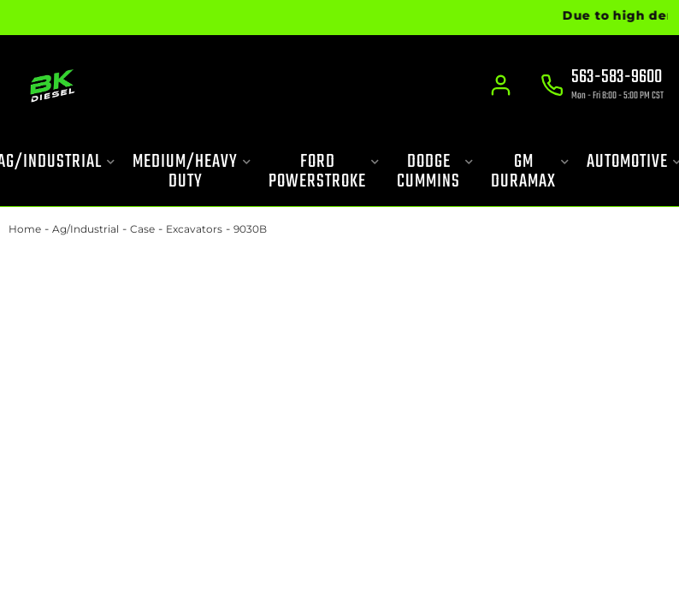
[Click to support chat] (602, 86)
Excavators (194, 229)
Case (142, 229)
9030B (250, 229)
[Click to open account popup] (501, 86)
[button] (192, 172)
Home (25, 229)
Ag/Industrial (86, 229)
